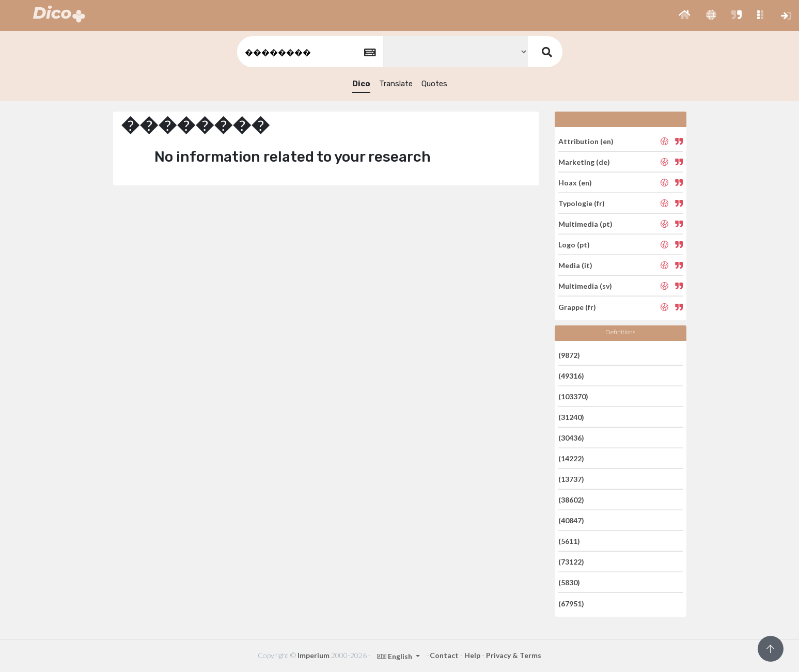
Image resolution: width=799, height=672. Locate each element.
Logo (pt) (574, 245)
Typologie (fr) (582, 203)
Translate (396, 84)
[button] (685, 15)
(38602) (571, 500)
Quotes (434, 84)
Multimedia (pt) (585, 224)
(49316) (571, 376)
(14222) (571, 458)
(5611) (569, 541)
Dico (361, 84)
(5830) (569, 582)
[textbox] (309, 52)
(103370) (573, 396)
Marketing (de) (584, 162)
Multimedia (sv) (585, 286)
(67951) (571, 603)
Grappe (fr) (577, 307)
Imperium (314, 655)
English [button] (395, 656)
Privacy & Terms (514, 655)
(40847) (571, 520)
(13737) (571, 479)
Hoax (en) (575, 183)
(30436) (571, 438)
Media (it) (575, 265)
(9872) (569, 355)
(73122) (571, 562)
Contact (444, 655)
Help (472, 655)
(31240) (571, 417)
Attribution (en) (586, 141)
